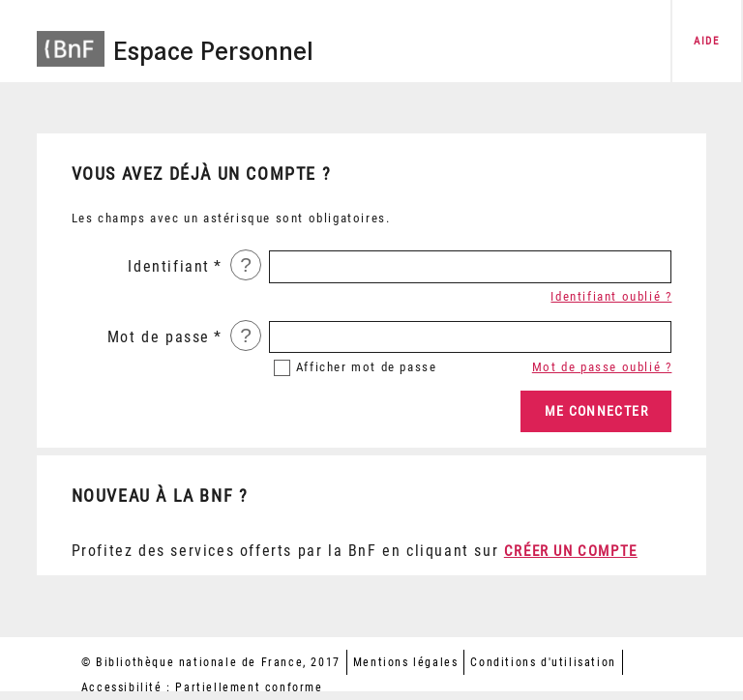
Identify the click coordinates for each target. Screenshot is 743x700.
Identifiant (169, 266)
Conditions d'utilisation (543, 662)
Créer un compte (571, 551)
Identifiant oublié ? (611, 296)
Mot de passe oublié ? (602, 367)
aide (706, 41)
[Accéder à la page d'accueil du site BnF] (71, 39)
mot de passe (367, 367)
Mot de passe (159, 337)
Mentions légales (406, 662)
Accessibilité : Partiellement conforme (202, 687)
